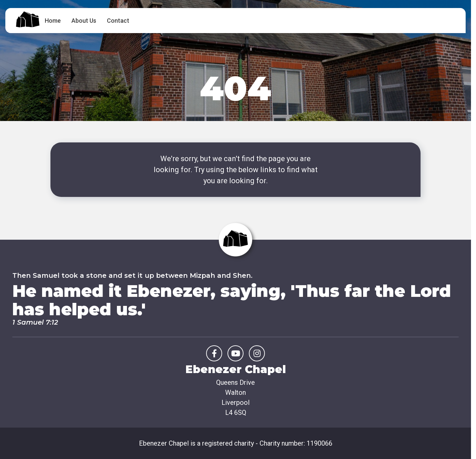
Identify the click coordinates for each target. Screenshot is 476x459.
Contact (118, 21)
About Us (84, 21)
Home (53, 21)
